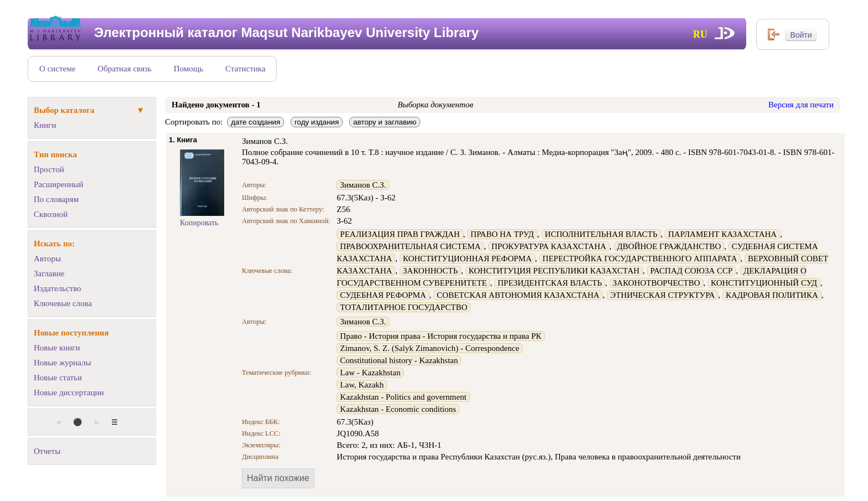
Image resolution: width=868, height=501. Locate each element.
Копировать (199, 223)
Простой (49, 169)
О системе (57, 69)
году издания (317, 122)
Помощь (188, 69)
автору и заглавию (385, 122)
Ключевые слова (63, 303)
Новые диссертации (69, 392)
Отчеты (47, 451)
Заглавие (49, 273)
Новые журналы (63, 363)
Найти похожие (278, 478)
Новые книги (57, 348)
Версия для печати (801, 105)
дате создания (255, 122)
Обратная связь (124, 69)
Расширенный (59, 184)
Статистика (245, 69)
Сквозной (51, 214)
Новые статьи (58, 378)
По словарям (56, 199)
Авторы (47, 259)
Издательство (58, 288)
